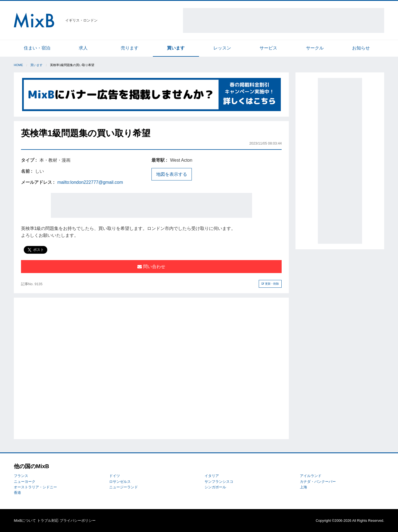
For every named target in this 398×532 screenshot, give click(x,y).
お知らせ (361, 48)
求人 (83, 48)
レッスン (222, 48)
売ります (130, 48)
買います (176, 48)
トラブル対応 (48, 521)
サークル (315, 48)
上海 (303, 487)
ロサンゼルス (120, 482)
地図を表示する (172, 174)
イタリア (212, 476)
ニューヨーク (25, 482)
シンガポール (215, 487)
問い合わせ (151, 267)
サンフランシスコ (219, 482)
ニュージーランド (124, 487)
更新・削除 (270, 284)
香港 (17, 493)
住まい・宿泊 (37, 48)
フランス (21, 476)
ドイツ (115, 476)
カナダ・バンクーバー (318, 482)
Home (18, 65)
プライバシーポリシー (78, 521)
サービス (268, 48)
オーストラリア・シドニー (35, 487)
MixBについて (25, 521)
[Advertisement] (284, 20)
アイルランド (311, 476)
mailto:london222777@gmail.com (90, 182)
